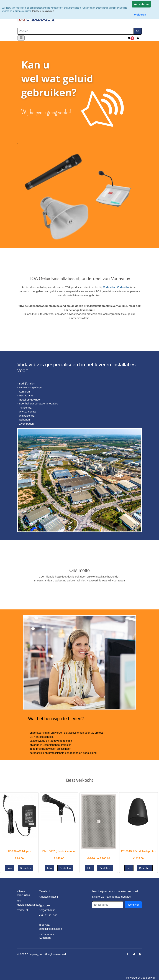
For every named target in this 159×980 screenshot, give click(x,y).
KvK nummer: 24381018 (47, 936)
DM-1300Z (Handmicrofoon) (59, 851)
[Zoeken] (75, 31)
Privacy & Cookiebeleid (43, 11)
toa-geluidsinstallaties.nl (29, 903)
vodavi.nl (23, 910)
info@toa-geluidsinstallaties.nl (51, 927)
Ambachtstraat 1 (48, 897)
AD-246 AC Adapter (19, 851)
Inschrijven (133, 905)
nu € (99, 858)
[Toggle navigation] (21, 38)
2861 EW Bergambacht (47, 908)
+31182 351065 (48, 915)
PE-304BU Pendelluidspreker (138, 851)
